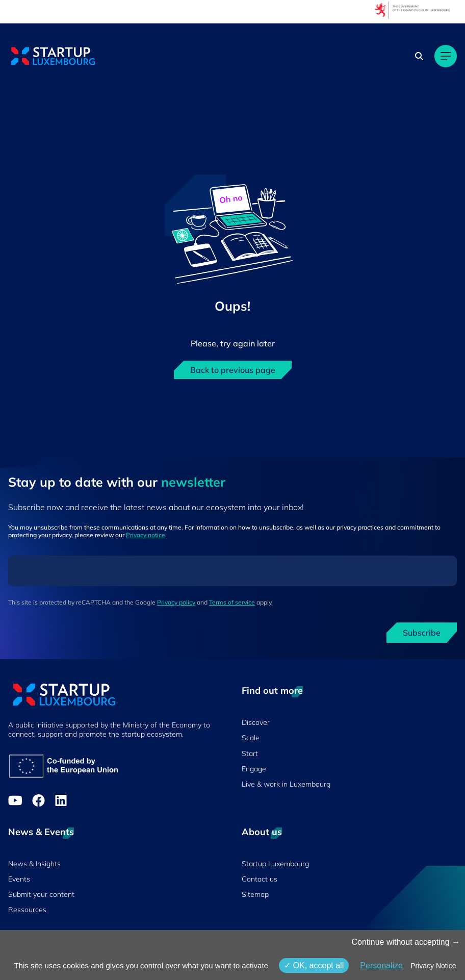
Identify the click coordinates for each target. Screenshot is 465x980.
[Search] (419, 56)
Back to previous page (233, 370)
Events (19, 879)
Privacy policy (176, 602)
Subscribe (422, 633)
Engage (254, 769)
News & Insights (34, 864)
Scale (251, 738)
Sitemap (255, 894)
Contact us (260, 879)
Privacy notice (146, 535)
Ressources (27, 910)
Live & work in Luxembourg (286, 784)
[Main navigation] (446, 56)
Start (250, 753)
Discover (256, 722)
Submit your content (41, 894)
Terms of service (232, 602)
